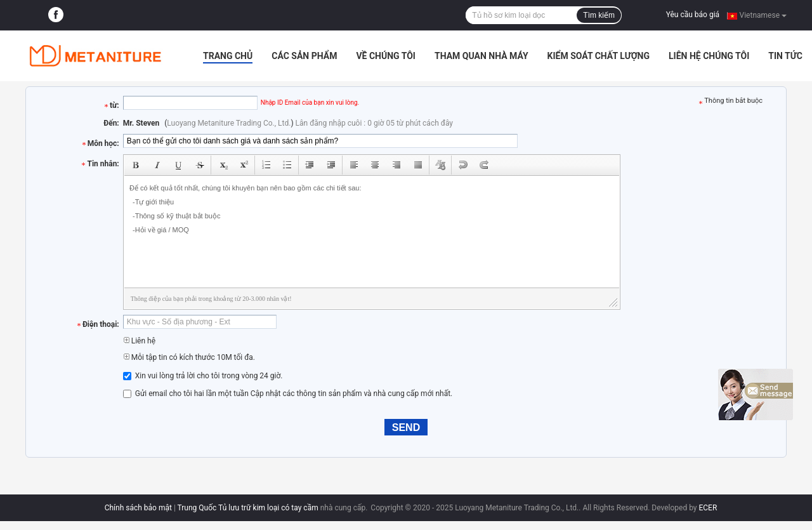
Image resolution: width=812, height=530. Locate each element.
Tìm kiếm (599, 15)
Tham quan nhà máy (481, 56)
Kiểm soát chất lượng (599, 56)
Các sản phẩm (304, 56)
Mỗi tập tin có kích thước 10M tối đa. (189, 357)
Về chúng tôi (386, 56)
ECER (708, 508)
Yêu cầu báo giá (693, 15)
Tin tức (785, 56)
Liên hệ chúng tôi (709, 56)
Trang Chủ (228, 56)
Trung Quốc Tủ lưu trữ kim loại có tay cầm (248, 508)
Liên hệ (139, 341)
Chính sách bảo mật (138, 508)
